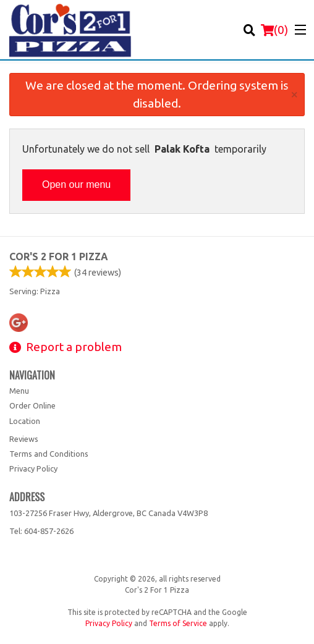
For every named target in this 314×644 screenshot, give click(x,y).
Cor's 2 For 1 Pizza (59, 256)
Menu (19, 391)
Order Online (32, 405)
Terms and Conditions (49, 454)
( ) (274, 30)
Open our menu (76, 184)
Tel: (41, 531)
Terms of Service (178, 623)
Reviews (24, 439)
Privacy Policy (33, 468)
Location (25, 421)
